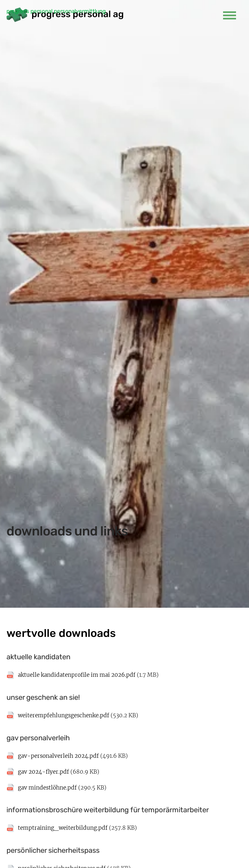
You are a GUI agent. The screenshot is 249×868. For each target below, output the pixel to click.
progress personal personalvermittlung (56, 11)
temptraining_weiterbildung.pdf (63, 828)
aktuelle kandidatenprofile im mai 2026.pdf (77, 675)
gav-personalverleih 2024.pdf (58, 756)
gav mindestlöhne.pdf (47, 788)
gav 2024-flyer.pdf (43, 772)
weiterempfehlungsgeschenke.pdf (64, 715)
